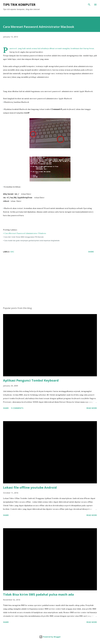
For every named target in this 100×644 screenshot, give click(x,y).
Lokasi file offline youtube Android (30, 487)
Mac (12, 252)
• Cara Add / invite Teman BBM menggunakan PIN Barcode (24, 237)
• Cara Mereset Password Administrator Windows (25, 233)
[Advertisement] (50, 281)
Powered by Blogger (50, 637)
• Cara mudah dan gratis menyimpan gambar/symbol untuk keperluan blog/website (31, 241)
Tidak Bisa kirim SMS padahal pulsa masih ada (38, 594)
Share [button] (91, 252)
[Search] (89, 5)
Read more (92, 408)
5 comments (17, 408)
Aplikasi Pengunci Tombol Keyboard (31, 380)
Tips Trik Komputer (19, 5)
